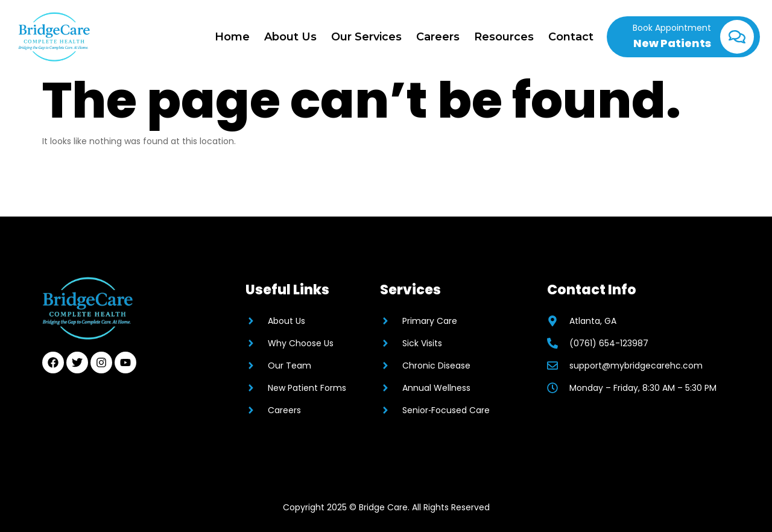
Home (232, 37)
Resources (504, 37)
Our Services (366, 37)
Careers (438, 37)
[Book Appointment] (737, 37)
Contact (571, 37)
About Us (290, 37)
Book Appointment (672, 28)
